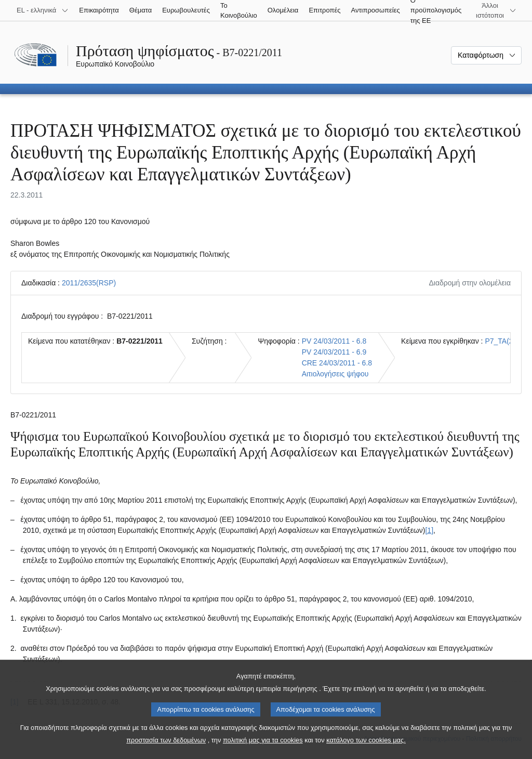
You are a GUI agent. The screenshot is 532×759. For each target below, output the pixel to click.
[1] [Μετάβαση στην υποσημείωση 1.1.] (429, 530)
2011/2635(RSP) (89, 283)
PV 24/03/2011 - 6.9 (334, 352)
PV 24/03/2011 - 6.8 (334, 341)
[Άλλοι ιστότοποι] (496, 10)
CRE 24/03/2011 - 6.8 (337, 363)
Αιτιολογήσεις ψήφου (335, 374)
